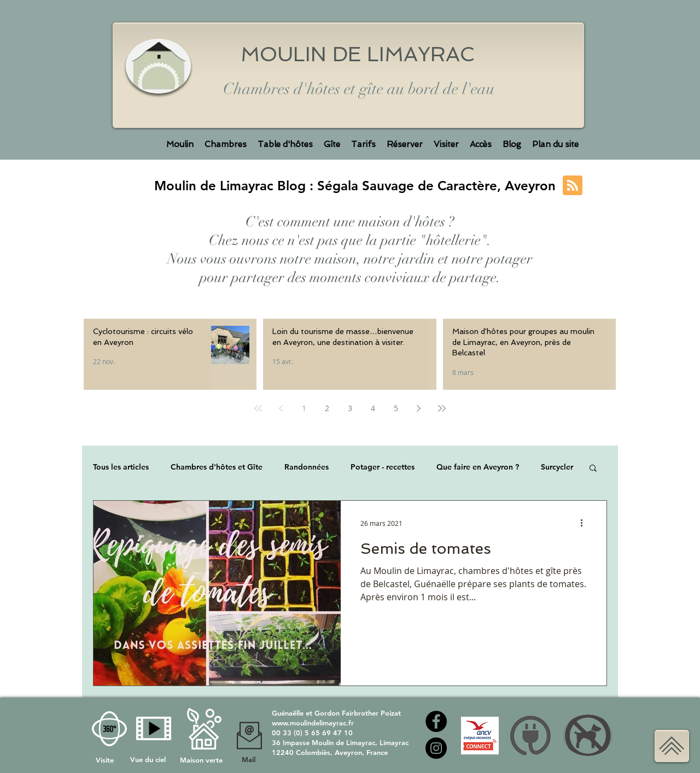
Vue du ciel (148, 759)
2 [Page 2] (327, 408)
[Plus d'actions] (585, 523)
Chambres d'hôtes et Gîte (217, 467)
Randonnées (307, 467)
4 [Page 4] (373, 408)
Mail (249, 759)
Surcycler (557, 467)
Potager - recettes (383, 467)
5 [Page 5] (396, 408)
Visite (106, 760)
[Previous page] (281, 408)
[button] (593, 469)
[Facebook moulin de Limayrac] (436, 721)
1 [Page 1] (304, 408)
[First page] (258, 408)
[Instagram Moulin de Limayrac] (436, 748)
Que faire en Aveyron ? (478, 467)
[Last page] (442, 408)
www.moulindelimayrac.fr (313, 723)
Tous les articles (121, 467)
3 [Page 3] (350, 408)
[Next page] (419, 408)
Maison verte (201, 760)
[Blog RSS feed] (573, 186)
